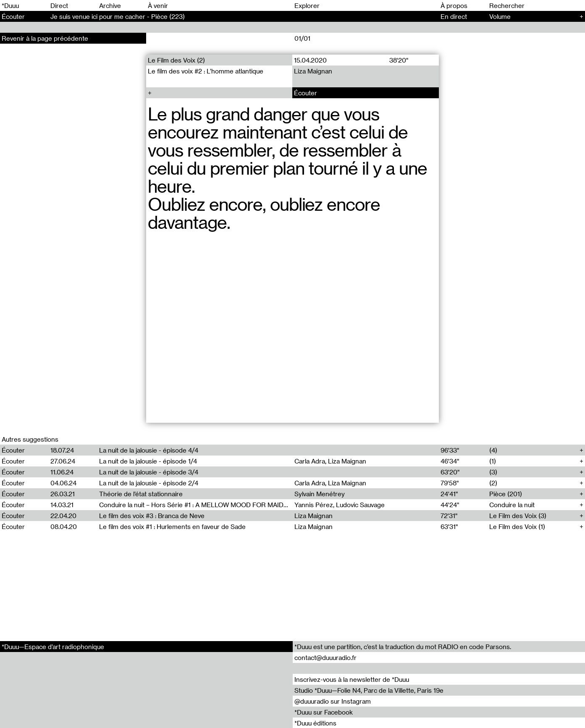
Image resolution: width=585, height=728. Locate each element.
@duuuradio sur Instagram (333, 701)
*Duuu (10, 5)
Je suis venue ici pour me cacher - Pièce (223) (118, 16)
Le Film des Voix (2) (176, 60)
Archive (110, 5)
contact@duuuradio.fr (325, 657)
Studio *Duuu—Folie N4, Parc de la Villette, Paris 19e (369, 690)
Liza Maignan (313, 71)
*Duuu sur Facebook (324, 712)
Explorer (307, 5)
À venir (158, 5)
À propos (454, 5)
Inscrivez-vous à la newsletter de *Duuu (352, 679)
